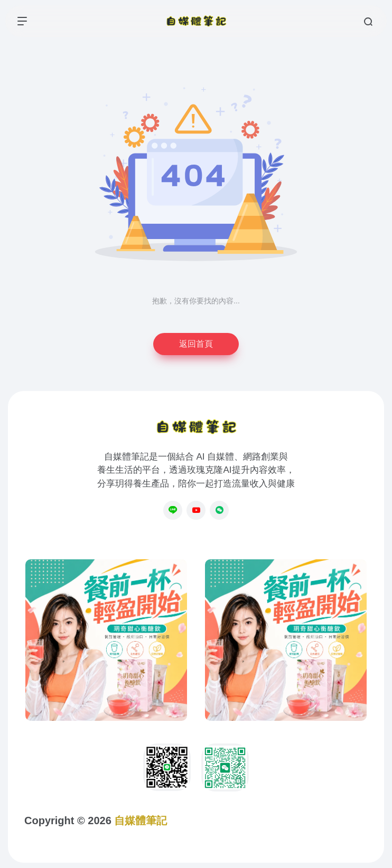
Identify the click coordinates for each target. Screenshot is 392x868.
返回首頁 (196, 344)
